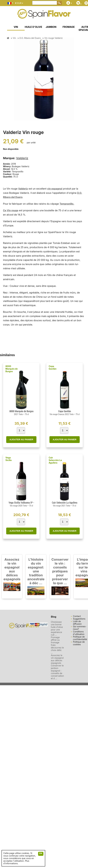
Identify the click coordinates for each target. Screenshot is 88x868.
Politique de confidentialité (80, 638)
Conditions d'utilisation (79, 633)
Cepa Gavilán (53, 367)
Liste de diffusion (77, 623)
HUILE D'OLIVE (33, 27)
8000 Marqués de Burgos (12, 369)
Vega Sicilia (9, 459)
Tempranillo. (67, 204)
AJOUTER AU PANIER (21, 439)
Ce (5, 210)
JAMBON (51, 27)
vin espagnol (55, 189)
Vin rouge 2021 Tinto (62, 506)
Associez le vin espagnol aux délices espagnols (12, 569)
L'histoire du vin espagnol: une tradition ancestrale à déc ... (36, 571)
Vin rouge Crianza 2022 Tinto (62, 414)
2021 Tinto (19, 414)
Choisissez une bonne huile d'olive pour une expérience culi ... (57, 628)
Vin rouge (13, 210)
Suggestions (79, 619)
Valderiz (22, 158)
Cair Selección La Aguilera (55, 460)
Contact (77, 616)
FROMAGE (69, 27)
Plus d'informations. (16, 862)
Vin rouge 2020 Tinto (19, 506)
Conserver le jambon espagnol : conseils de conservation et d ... (57, 672)
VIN (16, 27)
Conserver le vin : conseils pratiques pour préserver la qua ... (60, 571)
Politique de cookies (79, 643)
